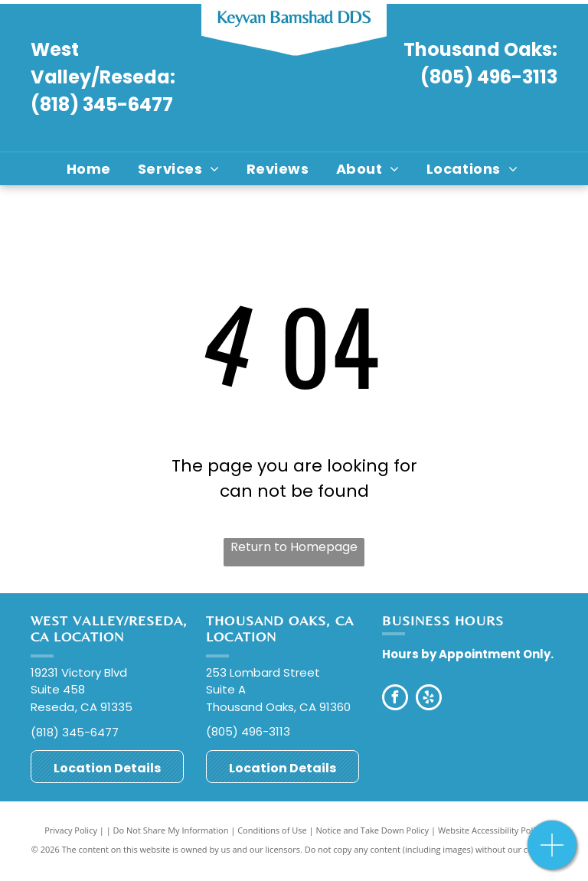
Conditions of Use (272, 830)
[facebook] (395, 699)
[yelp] (429, 699)
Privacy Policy (71, 830)
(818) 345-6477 (102, 104)
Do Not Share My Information (171, 830)
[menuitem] (91, 169)
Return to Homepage (294, 547)
